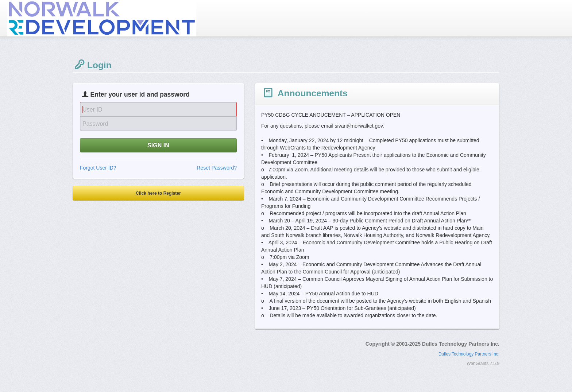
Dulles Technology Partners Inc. (469, 354)
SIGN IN (158, 145)
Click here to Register (158, 193)
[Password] (158, 124)
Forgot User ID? (98, 168)
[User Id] (158, 109)
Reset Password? (217, 168)
